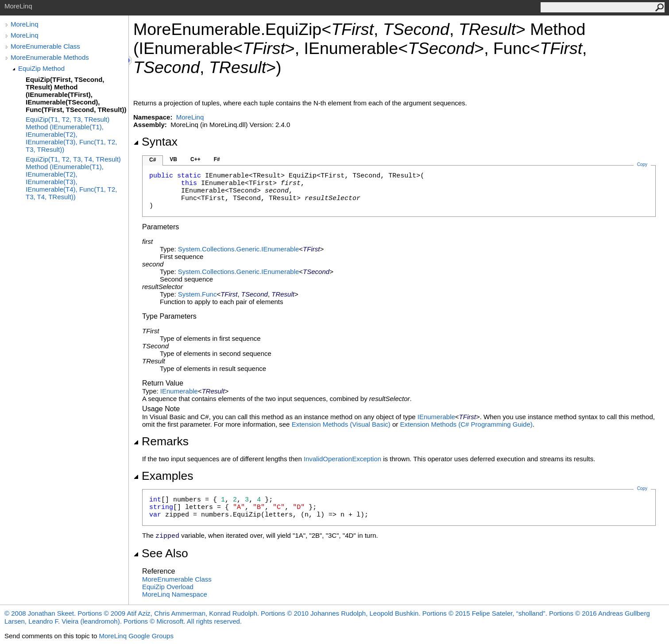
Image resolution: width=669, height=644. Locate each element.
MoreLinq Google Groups (136, 636)
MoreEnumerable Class (45, 46)
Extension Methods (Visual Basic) (341, 424)
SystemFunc (197, 294)
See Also (161, 553)
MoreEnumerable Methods (50, 57)
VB (173, 159)
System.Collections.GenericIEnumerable (238, 249)
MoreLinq (25, 24)
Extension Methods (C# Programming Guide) (466, 424)
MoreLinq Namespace (175, 594)
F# (217, 159)
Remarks (161, 441)
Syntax (155, 142)
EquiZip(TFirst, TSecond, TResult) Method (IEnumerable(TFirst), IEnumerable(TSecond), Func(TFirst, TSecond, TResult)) (76, 94)
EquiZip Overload (168, 587)
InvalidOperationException (342, 459)
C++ (195, 159)
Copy (642, 488)
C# (153, 160)
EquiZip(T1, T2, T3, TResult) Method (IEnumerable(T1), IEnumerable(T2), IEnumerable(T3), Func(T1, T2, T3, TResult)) (71, 134)
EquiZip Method (41, 68)
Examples (163, 476)
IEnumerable (179, 391)
